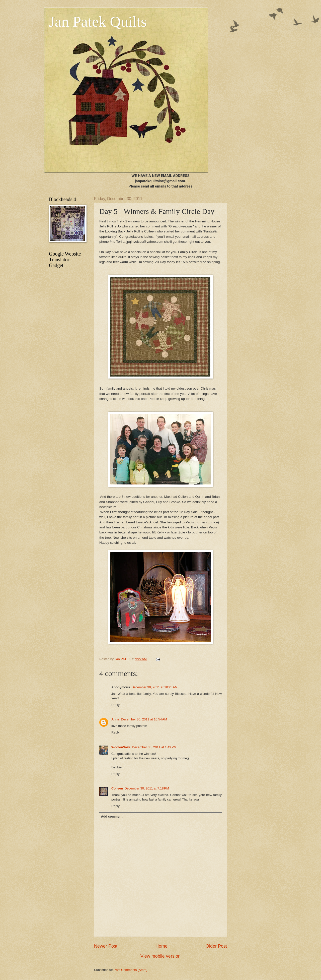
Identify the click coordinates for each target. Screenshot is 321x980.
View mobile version (160, 956)
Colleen (117, 788)
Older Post (216, 946)
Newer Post (106, 946)
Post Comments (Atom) (131, 970)
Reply (115, 705)
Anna (115, 719)
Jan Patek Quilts (98, 22)
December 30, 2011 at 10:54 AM (144, 719)
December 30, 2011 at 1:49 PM (154, 747)
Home (162, 946)
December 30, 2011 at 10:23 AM (154, 687)
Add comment (112, 816)
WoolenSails (121, 747)
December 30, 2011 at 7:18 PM (147, 788)
